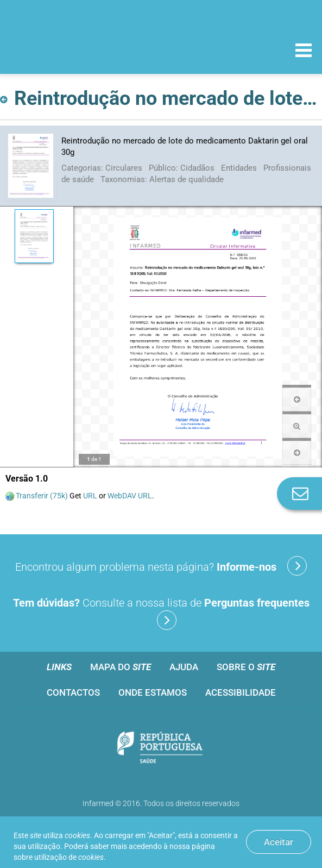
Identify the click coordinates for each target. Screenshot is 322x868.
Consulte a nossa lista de (161, 613)
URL (90, 496)
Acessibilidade (241, 692)
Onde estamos (153, 692)
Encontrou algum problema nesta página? (161, 566)
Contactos (73, 692)
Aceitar (279, 842)
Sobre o (246, 667)
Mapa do (121, 667)
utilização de (69, 857)
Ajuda (184, 667)
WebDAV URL (130, 496)
